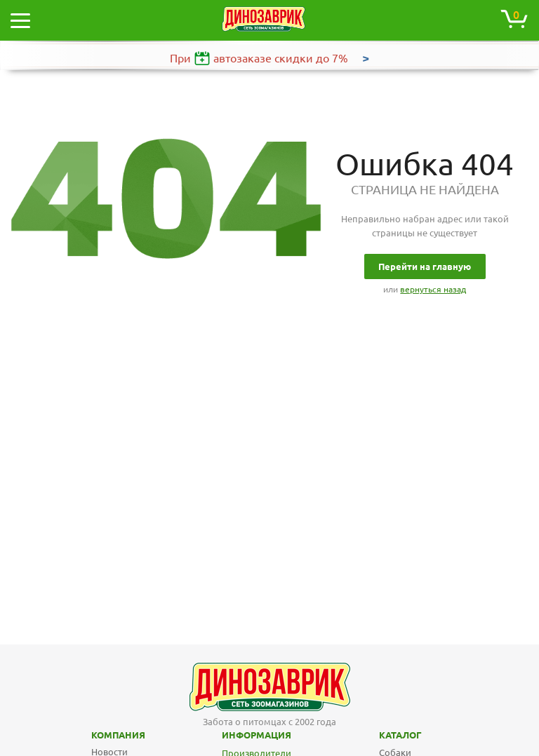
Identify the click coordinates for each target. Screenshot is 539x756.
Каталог (389, 735)
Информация (235, 735)
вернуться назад (433, 289)
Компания (100, 735)
